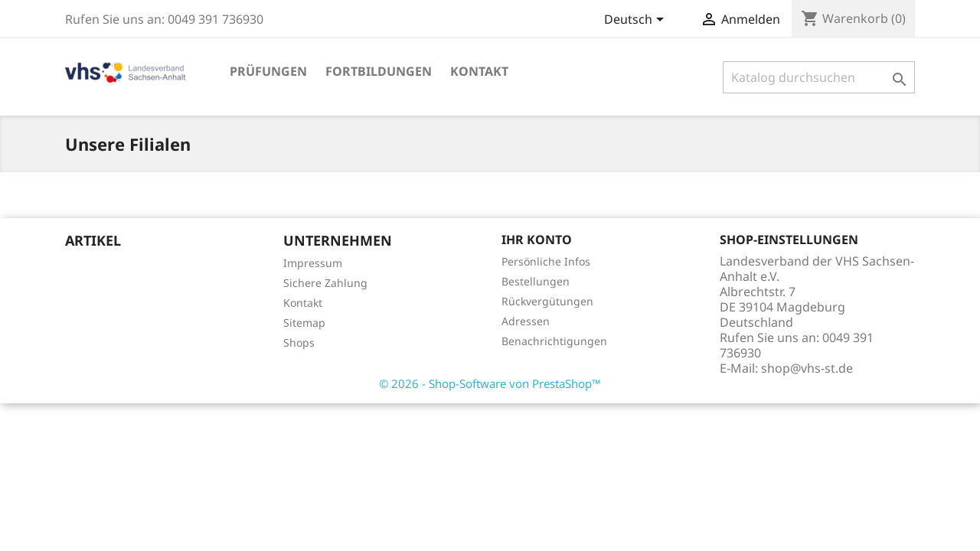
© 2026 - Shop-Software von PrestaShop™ (490, 383)
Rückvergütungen (547, 301)
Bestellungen (536, 281)
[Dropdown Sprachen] (637, 21)
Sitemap (304, 323)
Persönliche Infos (546, 261)
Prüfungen (268, 71)
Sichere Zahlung (325, 283)
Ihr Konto (537, 240)
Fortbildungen (379, 71)
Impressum (313, 263)
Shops (299, 342)
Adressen (526, 321)
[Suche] (819, 77)
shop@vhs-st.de (807, 368)
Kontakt (479, 71)
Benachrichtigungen (554, 341)
